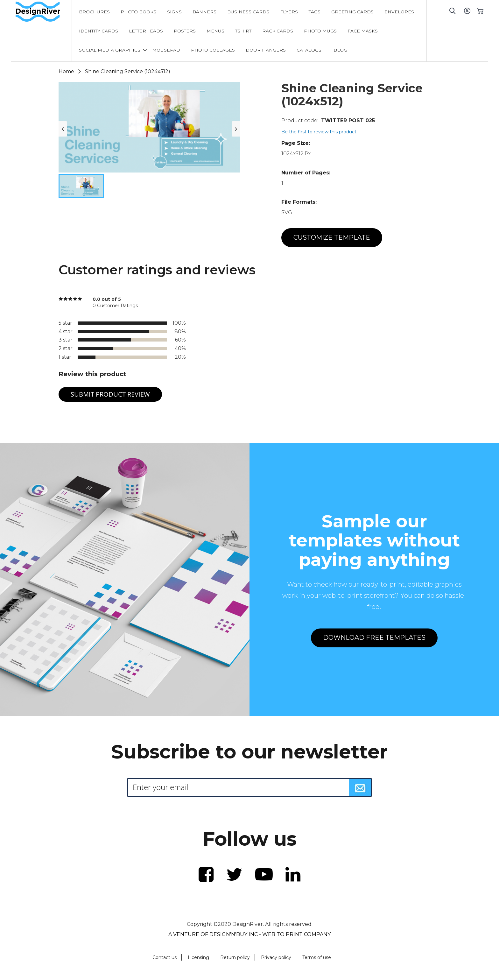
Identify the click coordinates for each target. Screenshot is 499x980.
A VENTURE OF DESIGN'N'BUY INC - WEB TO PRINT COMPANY (250, 934)
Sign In (467, 11)
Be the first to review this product (319, 132)
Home (66, 71)
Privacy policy (276, 957)
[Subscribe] (360, 787)
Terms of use (317, 957)
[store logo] (44, 12)
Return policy (235, 957)
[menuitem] (94, 12)
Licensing (198, 957)
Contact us (165, 957)
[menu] (249, 31)
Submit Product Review (110, 394)
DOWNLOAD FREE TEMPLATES (374, 638)
